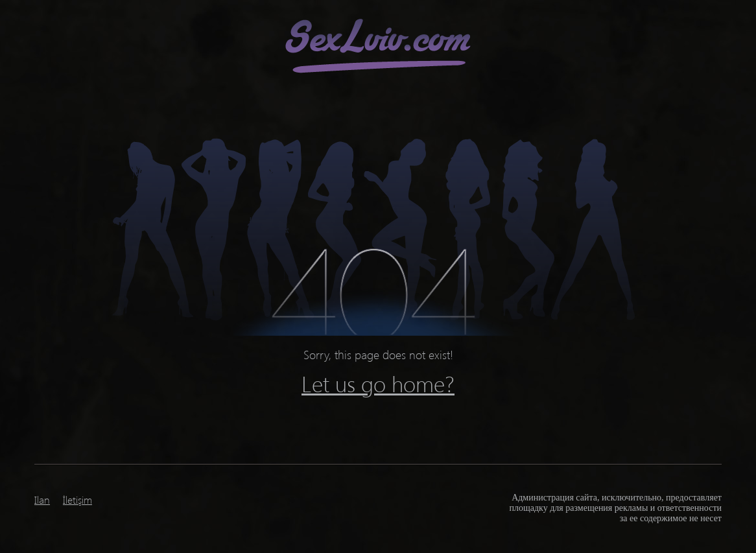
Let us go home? (378, 383)
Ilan (42, 500)
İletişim (77, 500)
